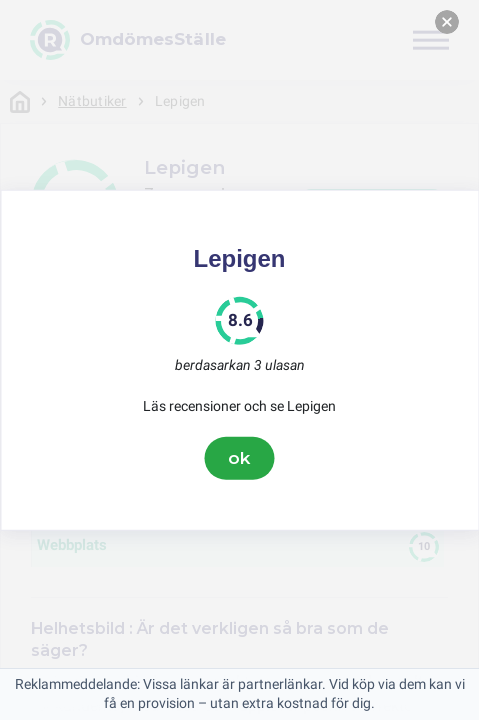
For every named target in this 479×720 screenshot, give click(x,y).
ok (240, 458)
